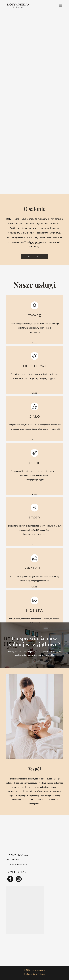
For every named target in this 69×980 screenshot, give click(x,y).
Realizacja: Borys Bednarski (34, 974)
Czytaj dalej (35, 256)
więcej (35, 343)
